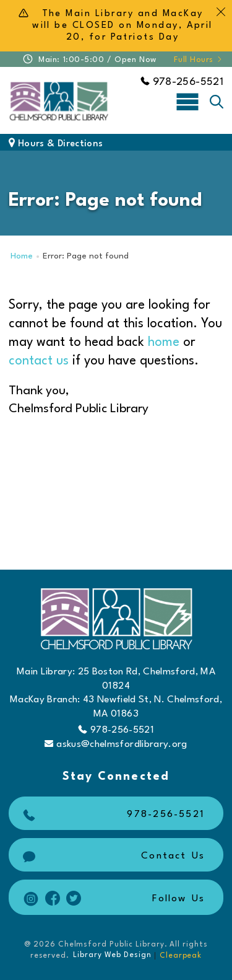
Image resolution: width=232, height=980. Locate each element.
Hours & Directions (56, 144)
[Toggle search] (217, 102)
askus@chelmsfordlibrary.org (116, 744)
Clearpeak (181, 956)
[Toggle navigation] (187, 101)
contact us (39, 361)
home (164, 342)
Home (22, 256)
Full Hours (199, 60)
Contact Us (112, 856)
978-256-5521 (182, 82)
